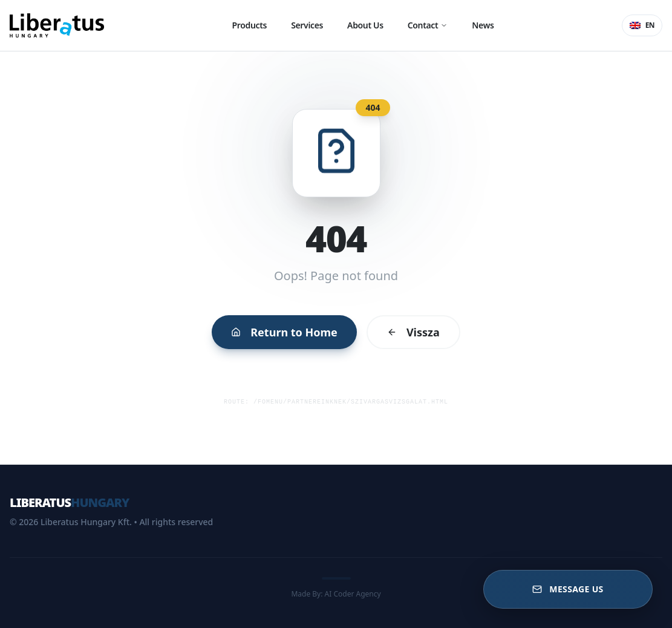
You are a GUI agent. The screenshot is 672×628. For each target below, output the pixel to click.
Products (250, 25)
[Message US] (568, 589)
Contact (428, 25)
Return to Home (287, 329)
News (483, 25)
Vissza (410, 329)
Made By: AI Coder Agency (336, 594)
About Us (365, 25)
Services (307, 25)
